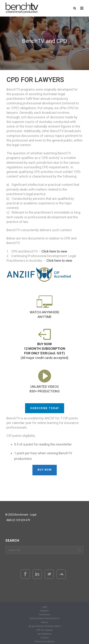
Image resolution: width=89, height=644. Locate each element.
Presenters (44, 615)
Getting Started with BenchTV (44, 618)
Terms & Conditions (45, 642)
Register (44, 611)
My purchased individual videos (45, 626)
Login (45, 607)
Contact (45, 638)
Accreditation (44, 634)
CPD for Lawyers (45, 630)
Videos (44, 622)
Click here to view (54, 251)
